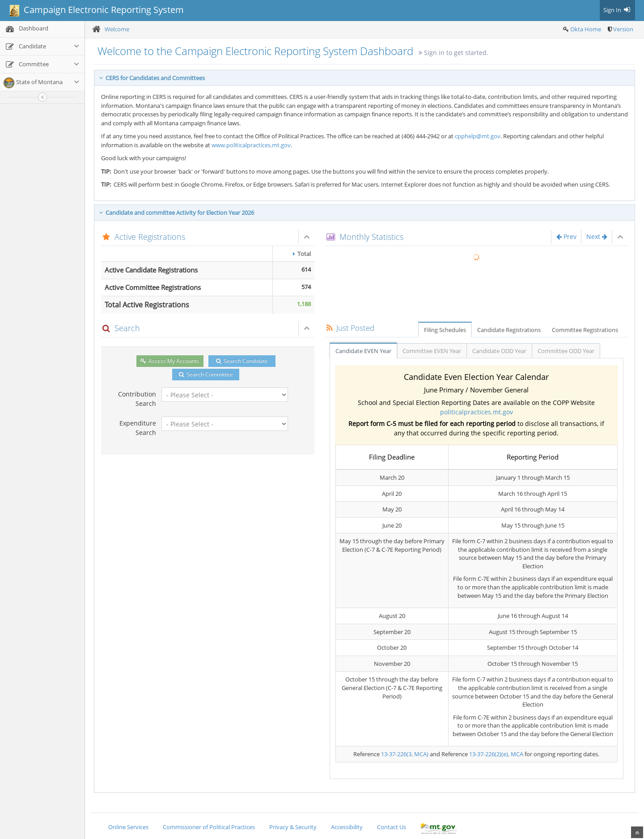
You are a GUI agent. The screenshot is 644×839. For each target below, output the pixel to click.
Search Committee (206, 374)
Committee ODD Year (566, 351)
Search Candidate (242, 361)
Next (597, 236)
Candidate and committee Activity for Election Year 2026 (176, 213)
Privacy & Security (293, 827)
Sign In (617, 10)
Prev (566, 236)
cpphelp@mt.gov (478, 136)
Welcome (117, 29)
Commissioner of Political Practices (209, 827)
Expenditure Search (138, 428)
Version (623, 29)
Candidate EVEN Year (363, 351)
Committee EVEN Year (432, 351)
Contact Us (392, 827)
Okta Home (586, 29)
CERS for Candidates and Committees (152, 78)
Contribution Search (137, 399)
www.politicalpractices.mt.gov (251, 145)
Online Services (128, 827)
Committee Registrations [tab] (585, 330)
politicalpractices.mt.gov (477, 412)
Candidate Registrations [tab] (509, 330)
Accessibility (347, 827)
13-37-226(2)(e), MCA (496, 754)
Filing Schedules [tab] (445, 330)
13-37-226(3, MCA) (405, 754)
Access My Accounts (170, 361)
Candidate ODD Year (499, 351)
